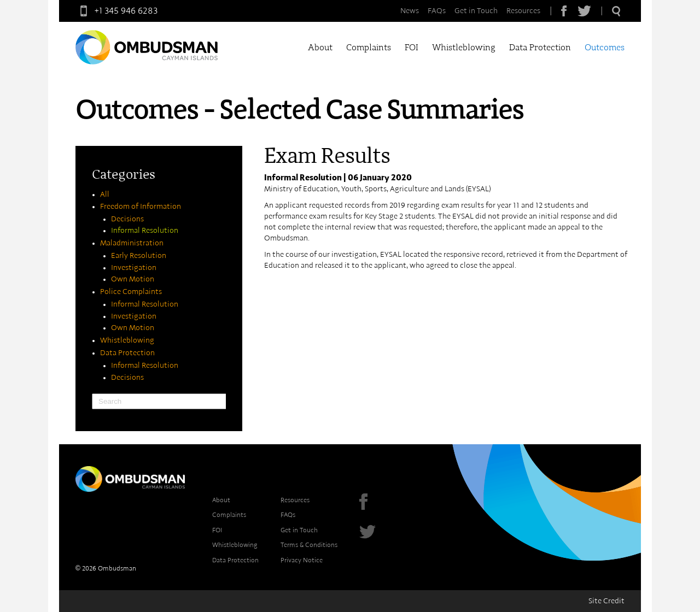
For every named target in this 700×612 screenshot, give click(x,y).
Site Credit (606, 601)
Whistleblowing (464, 48)
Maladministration (132, 243)
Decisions (127, 219)
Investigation (134, 268)
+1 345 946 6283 (116, 11)
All (105, 195)
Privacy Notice (302, 560)
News (410, 11)
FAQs (437, 11)
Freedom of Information (141, 207)
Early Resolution (139, 256)
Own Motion (133, 279)
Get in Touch (476, 11)
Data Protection (540, 48)
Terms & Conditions (309, 545)
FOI (412, 48)
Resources (523, 11)
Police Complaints (131, 292)
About (320, 48)
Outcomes (605, 48)
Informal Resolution (145, 231)
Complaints (369, 48)
